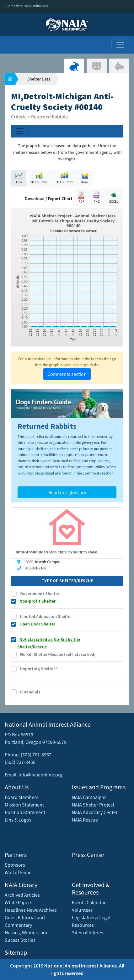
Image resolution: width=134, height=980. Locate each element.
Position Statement (25, 812)
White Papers (19, 902)
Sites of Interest (88, 932)
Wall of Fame (18, 872)
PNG (97, 197)
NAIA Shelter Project (93, 805)
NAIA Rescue (85, 820)
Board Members (21, 797)
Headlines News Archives (31, 910)
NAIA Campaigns (89, 797)
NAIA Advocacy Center (95, 812)
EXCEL (114, 197)
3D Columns (64, 178)
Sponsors (15, 865)
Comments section (67, 374)
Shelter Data (39, 79)
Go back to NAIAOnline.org (27, 6)
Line (19, 178)
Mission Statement (24, 805)
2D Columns (39, 178)
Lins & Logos (18, 820)
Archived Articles (22, 895)
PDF (81, 197)
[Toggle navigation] (120, 45)
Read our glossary (67, 492)
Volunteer (82, 910)
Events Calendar (89, 902)
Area (84, 178)
